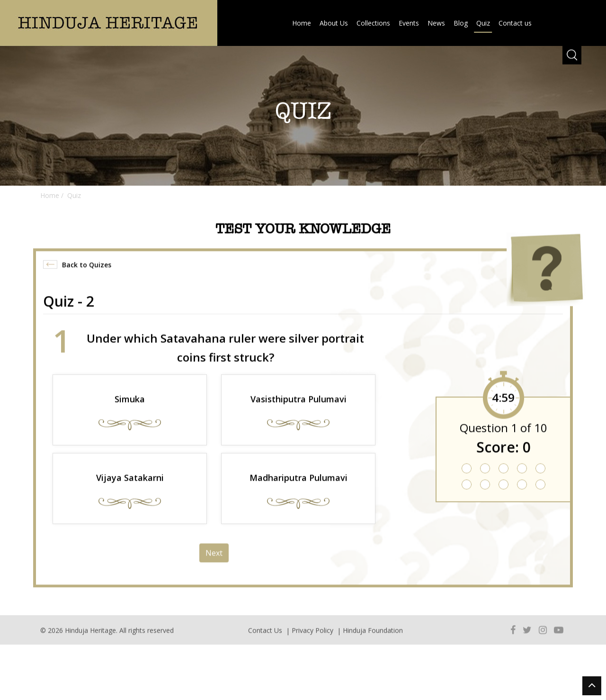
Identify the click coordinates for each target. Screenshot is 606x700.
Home (302, 23)
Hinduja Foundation (373, 637)
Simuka (130, 411)
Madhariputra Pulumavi (299, 490)
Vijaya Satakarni (130, 490)
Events (409, 23)
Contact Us (265, 637)
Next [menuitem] (214, 565)
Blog (461, 23)
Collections (373, 23)
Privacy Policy (312, 637)
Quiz (483, 23)
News (436, 23)
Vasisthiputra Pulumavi (299, 411)
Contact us (515, 23)
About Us (334, 23)
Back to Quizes (87, 277)
